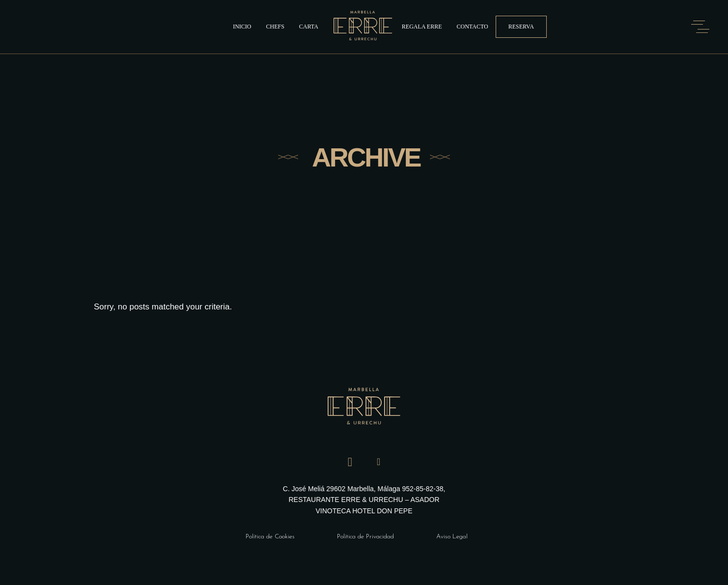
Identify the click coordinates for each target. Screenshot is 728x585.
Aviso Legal (452, 537)
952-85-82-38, (423, 489)
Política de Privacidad (365, 537)
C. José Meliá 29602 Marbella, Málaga (343, 489)
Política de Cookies (270, 537)
